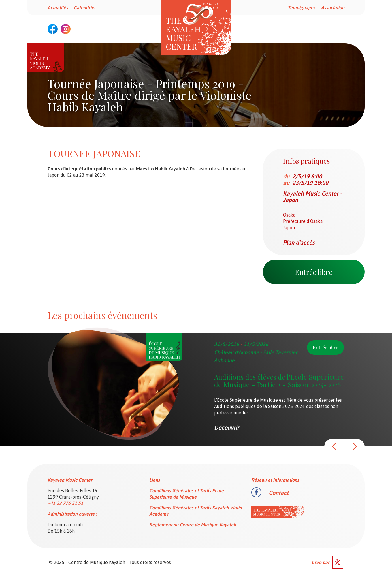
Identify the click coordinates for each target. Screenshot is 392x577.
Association (333, 7)
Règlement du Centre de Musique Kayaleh (193, 525)
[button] (334, 446)
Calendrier (85, 7)
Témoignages (301, 7)
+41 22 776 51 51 (65, 503)
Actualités (58, 7)
